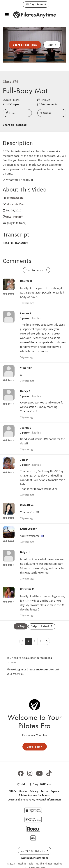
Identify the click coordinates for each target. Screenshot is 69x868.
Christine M (27, 589)
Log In (19, 669)
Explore (55, 791)
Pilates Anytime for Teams (34, 795)
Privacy (34, 791)
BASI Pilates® (14, 217)
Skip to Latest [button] (36, 270)
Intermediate (15, 198)
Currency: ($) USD (35, 851)
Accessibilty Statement (34, 858)
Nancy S (25, 391)
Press (46, 784)
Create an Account (38, 669)
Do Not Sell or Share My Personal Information (34, 799)
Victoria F (26, 367)
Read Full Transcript (15, 243)
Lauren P (26, 313)
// (21, 375)
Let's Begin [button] (35, 747)
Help (22, 784)
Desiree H (26, 281)
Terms (45, 791)
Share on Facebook (15, 125)
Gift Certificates (18, 791)
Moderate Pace (16, 204)
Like (10, 113)
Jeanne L (26, 427)
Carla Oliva (27, 505)
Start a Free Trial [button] (25, 45)
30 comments (49, 104)
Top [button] (21, 626)
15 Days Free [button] (36, 4)
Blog (33, 784)
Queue (46, 113)
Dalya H (25, 552)
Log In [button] (52, 45)
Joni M (24, 460)
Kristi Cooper (11, 104)
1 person (25, 318)
